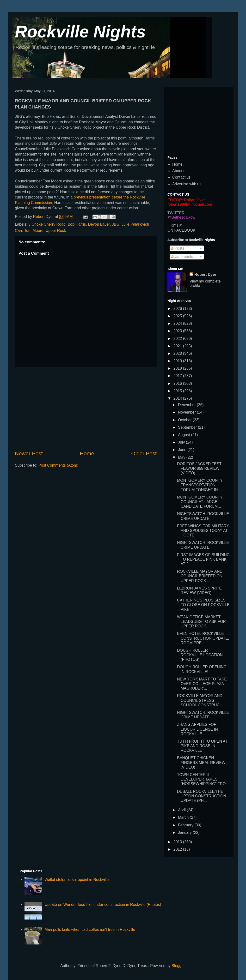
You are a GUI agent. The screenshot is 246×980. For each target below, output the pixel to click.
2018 (178, 368)
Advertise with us (187, 184)
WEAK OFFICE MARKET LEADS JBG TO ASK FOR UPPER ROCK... (201, 622)
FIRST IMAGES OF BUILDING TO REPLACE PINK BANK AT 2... (203, 559)
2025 (178, 316)
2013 (178, 842)
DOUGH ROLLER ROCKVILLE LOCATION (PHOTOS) (200, 655)
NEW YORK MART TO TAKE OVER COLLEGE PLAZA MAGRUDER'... (202, 684)
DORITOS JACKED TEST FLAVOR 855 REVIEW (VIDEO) (199, 468)
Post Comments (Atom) (58, 465)
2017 (178, 376)
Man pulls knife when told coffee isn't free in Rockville (90, 929)
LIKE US (175, 226)
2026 (178, 309)
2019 (178, 361)
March (184, 817)
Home (87, 454)
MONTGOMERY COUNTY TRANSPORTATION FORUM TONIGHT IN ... (200, 485)
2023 (178, 331)
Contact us (181, 177)
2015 (178, 391)
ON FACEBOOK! (182, 230)
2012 (178, 849)
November (187, 412)
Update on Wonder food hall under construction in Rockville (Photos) (103, 905)
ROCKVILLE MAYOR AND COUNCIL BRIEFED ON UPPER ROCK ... (200, 576)
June (183, 450)
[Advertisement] (86, 409)
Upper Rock (56, 231)
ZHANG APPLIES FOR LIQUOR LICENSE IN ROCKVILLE (197, 729)
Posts (177, 248)
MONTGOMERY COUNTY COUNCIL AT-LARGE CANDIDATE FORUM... (200, 502)
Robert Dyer (205, 274)
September (188, 427)
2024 (178, 323)
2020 (178, 353)
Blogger (178, 966)
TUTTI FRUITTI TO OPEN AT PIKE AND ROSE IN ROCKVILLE (202, 746)
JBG (116, 224)
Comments (182, 256)
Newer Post (29, 454)
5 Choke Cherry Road (47, 224)
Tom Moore (34, 231)
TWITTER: (177, 213)
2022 (178, 339)
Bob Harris (77, 224)
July (182, 442)
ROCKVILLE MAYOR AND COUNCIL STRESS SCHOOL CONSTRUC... (200, 700)
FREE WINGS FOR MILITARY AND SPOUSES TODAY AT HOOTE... (203, 531)
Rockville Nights (80, 32)
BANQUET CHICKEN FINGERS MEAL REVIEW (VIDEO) (201, 762)
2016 (178, 383)
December (187, 405)
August (184, 435)
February (186, 825)
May (182, 457)
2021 (178, 346)
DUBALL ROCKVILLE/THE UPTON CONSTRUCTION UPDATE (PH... (202, 796)
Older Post (144, 454)
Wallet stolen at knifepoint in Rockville (77, 880)
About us (180, 171)
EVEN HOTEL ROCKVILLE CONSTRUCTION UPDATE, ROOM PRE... (203, 638)
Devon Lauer (99, 224)
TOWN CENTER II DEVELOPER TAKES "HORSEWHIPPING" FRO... (203, 779)
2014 (178, 398)
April (182, 810)
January (185, 833)
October (185, 420)
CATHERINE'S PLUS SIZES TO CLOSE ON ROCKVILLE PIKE (203, 605)
